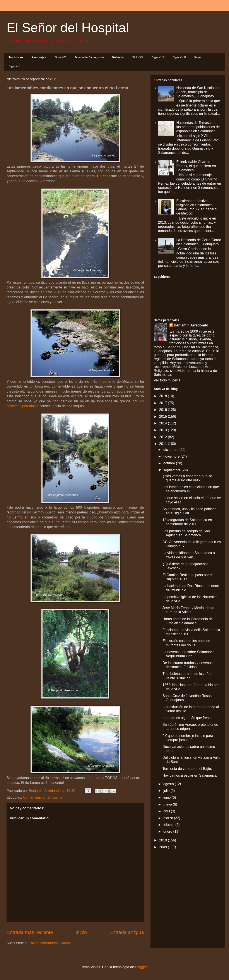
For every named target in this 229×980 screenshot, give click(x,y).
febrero (169, 825)
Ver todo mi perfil (167, 380)
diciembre (171, 450)
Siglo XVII (158, 57)
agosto (169, 784)
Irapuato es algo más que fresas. (188, 718)
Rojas (198, 57)
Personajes (39, 57)
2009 (164, 847)
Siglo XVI (15, 66)
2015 (164, 416)
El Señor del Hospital (68, 28)
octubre (170, 463)
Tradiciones (16, 57)
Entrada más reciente (30, 932)
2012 (164, 437)
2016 (164, 410)
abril (167, 811)
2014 (164, 423)
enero (168, 832)
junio (167, 797)
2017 (164, 403)
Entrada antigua (127, 932)
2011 (164, 444)
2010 (164, 840)
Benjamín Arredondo (191, 325)
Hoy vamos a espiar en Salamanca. (190, 775)
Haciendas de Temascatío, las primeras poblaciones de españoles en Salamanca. (198, 127)
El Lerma (55, 797)
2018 (164, 396)
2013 (164, 430)
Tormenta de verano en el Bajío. (187, 769)
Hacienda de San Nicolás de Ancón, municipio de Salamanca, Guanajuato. (198, 92)
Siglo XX (138, 57)
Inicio (81, 932)
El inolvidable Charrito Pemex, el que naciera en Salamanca (196, 166)
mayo (168, 804)
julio (167, 791)
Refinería (118, 57)
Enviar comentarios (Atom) (49, 943)
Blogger (141, 967)
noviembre (172, 456)
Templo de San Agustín (89, 57)
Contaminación (35, 797)
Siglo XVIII (179, 57)
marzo (169, 818)
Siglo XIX (60, 57)
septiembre (173, 470)
